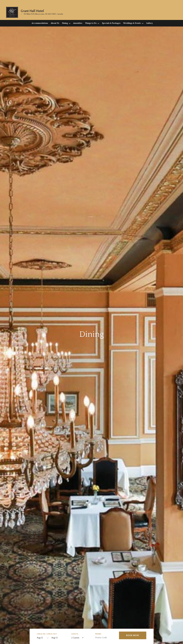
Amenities (78, 23)
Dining (65, 23)
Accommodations (40, 23)
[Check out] (59, 638)
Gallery (149, 23)
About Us (55, 23)
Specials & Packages (111, 23)
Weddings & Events (132, 23)
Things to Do (91, 23)
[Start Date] (41, 638)
